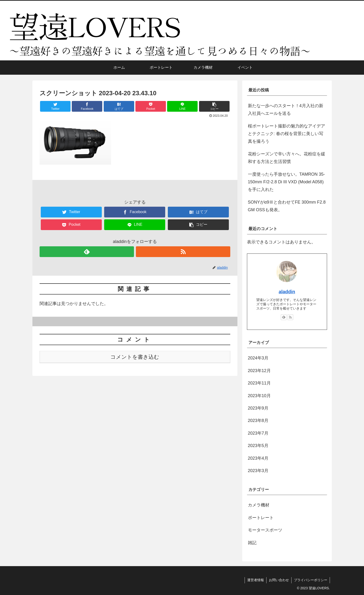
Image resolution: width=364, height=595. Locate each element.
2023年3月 (258, 471)
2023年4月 (258, 458)
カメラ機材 (259, 505)
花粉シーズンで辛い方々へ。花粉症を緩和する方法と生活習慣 (287, 158)
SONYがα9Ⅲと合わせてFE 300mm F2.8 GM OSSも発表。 (287, 206)
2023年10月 (259, 396)
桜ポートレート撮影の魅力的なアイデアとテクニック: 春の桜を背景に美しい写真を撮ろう (287, 134)
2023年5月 (258, 446)
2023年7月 (258, 433)
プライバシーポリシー (311, 580)
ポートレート (261, 518)
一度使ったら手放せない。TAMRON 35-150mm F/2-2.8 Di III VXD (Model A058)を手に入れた (287, 182)
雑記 (252, 543)
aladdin (287, 292)
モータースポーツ (265, 530)
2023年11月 (259, 383)
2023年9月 (258, 408)
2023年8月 (258, 421)
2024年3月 (258, 358)
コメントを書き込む (135, 357)
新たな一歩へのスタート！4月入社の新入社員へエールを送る (286, 110)
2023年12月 (259, 371)
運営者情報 (256, 580)
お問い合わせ (279, 580)
